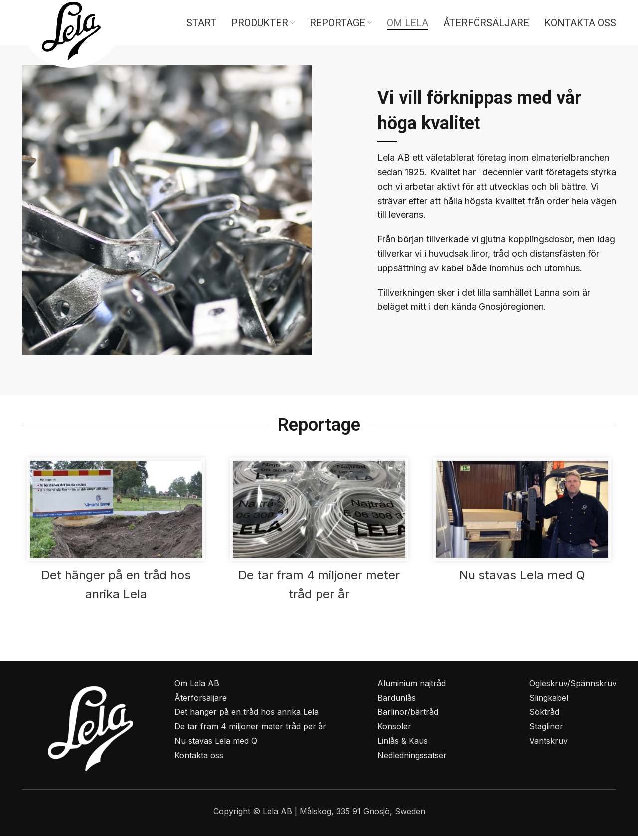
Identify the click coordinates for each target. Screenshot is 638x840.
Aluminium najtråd (411, 687)
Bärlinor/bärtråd (408, 716)
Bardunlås (397, 702)
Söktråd (544, 716)
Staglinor (546, 731)
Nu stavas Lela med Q (522, 579)
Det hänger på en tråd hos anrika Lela (246, 716)
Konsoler (394, 731)
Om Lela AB (197, 687)
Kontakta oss (199, 759)
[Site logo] (71, 34)
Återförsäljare (201, 702)
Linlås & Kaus (402, 745)
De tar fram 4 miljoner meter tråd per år (250, 731)
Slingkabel (549, 702)
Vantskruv (549, 745)
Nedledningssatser (412, 759)
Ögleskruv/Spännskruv (573, 687)
